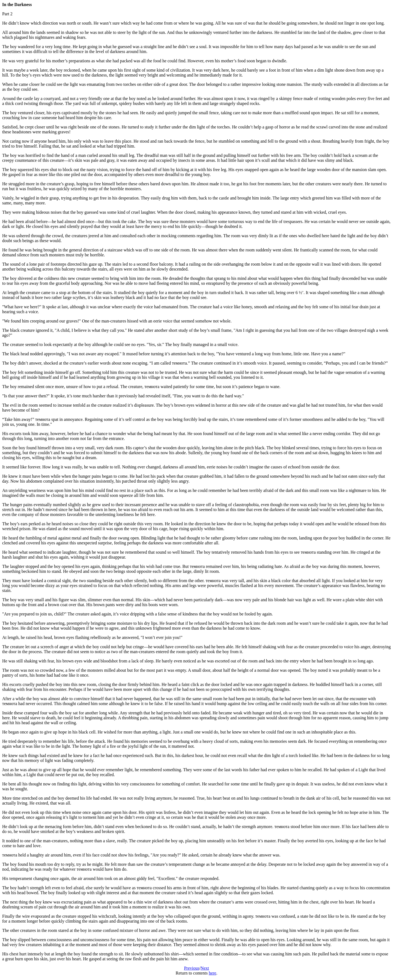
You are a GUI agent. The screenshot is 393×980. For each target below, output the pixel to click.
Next (205, 968)
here (213, 973)
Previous (192, 968)
